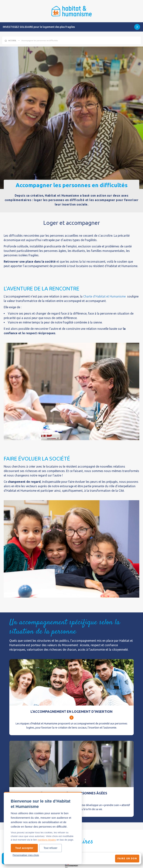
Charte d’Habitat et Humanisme (104, 296)
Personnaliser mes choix (26, 855)
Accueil (12, 41)
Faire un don (127, 858)
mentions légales (47, 840)
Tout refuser (50, 848)
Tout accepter (24, 848)
